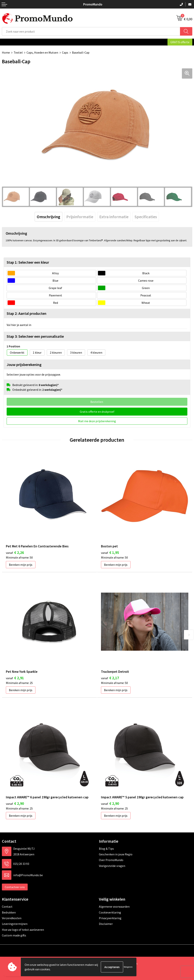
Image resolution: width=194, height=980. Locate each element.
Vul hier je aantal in (19, 325)
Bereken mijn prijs (21, 565)
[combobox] (91, 31)
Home (6, 52)
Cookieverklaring (110, 912)
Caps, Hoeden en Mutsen (42, 52)
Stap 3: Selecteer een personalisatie (35, 336)
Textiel (18, 52)
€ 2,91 (15, 678)
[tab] (48, 217)
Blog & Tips (106, 849)
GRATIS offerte (180, 42)
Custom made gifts (14, 935)
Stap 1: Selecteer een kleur (28, 262)
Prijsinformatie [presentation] (80, 217)
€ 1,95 (110, 552)
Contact (7, 907)
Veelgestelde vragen (112, 866)
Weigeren (128, 967)
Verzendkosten (12, 918)
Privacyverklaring (110, 918)
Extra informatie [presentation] (114, 217)
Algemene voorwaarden (114, 907)
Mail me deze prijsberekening (97, 421)
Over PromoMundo (111, 860)
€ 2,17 (110, 678)
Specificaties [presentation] (146, 217)
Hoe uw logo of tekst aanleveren (23, 930)
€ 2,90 (15, 803)
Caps (65, 52)
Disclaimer (106, 924)
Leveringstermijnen (15, 924)
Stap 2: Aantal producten (27, 313)
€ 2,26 (15, 552)
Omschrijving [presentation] (48, 217)
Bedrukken (9, 912)
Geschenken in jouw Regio (116, 854)
